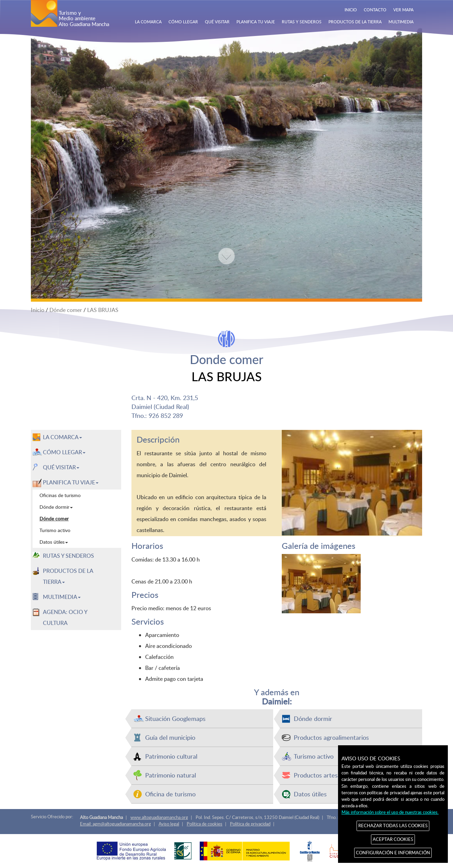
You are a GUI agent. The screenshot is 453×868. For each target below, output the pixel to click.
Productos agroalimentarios (331, 737)
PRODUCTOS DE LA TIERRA (355, 22)
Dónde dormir (313, 718)
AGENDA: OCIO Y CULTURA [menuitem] (65, 617)
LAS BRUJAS (103, 310)
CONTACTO (375, 10)
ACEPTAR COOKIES (393, 839)
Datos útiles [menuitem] (54, 542)
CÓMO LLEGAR (183, 22)
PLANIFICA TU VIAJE (256, 22)
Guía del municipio (170, 737)
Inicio (38, 310)
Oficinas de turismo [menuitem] (60, 495)
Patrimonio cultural (171, 756)
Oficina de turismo (170, 794)
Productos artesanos (322, 775)
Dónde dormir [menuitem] (56, 507)
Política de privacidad (250, 824)
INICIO (351, 10)
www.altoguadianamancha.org (159, 817)
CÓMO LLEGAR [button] (64, 452)
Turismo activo (314, 756)
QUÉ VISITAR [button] (61, 467)
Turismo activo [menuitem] (55, 530)
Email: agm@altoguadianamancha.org (115, 824)
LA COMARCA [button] (62, 437)
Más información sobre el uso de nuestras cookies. (390, 812)
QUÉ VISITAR (217, 22)
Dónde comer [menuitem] (54, 519)
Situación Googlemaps (175, 718)
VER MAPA (403, 10)
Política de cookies (205, 824)
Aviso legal (169, 824)
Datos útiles (310, 794)
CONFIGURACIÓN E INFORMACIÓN (393, 853)
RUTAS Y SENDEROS (302, 22)
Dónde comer (66, 310)
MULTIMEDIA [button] (62, 597)
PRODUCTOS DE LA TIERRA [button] (68, 576)
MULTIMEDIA (401, 22)
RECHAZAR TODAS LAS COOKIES (393, 825)
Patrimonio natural (171, 775)
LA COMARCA (148, 22)
